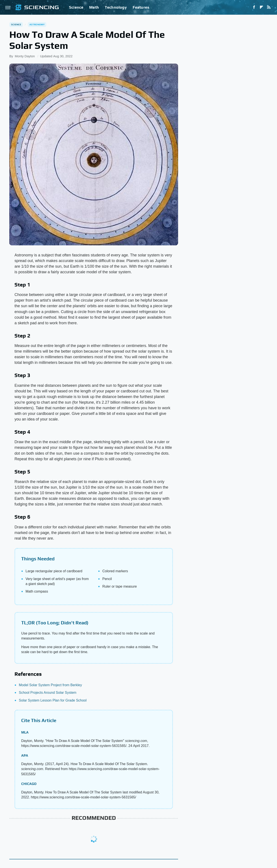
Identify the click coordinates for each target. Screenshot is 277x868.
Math (94, 7)
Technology (116, 7)
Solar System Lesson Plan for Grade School (53, 700)
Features (141, 7)
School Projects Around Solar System (48, 693)
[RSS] (269, 7)
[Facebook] (254, 7)
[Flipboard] (261, 7)
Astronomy (37, 24)
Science (76, 7)
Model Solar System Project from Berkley (50, 685)
